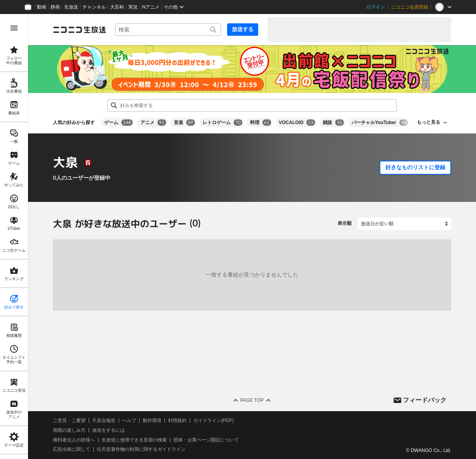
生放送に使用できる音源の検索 (134, 440)
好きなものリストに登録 (415, 167)
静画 (55, 7)
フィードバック (425, 400)
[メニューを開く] (14, 28)
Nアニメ (151, 7)
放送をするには (108, 430)
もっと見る (429, 122)
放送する (243, 29)
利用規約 (177, 420)
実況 (133, 7)
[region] (14, 237)
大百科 (117, 7)
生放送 (71, 7)
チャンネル (94, 7)
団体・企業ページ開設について (206, 440)
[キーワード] (168, 30)
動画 (42, 7)
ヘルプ (129, 420)
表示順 (345, 223)
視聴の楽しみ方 (69, 430)
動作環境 (152, 420)
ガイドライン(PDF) (213, 420)
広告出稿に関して (72, 449)
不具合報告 (104, 420)
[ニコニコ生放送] (79, 30)
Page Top (252, 400)
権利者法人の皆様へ (74, 440)
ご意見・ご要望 (69, 420)
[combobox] (168, 30)
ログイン (376, 7)
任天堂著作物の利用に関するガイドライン (141, 449)
